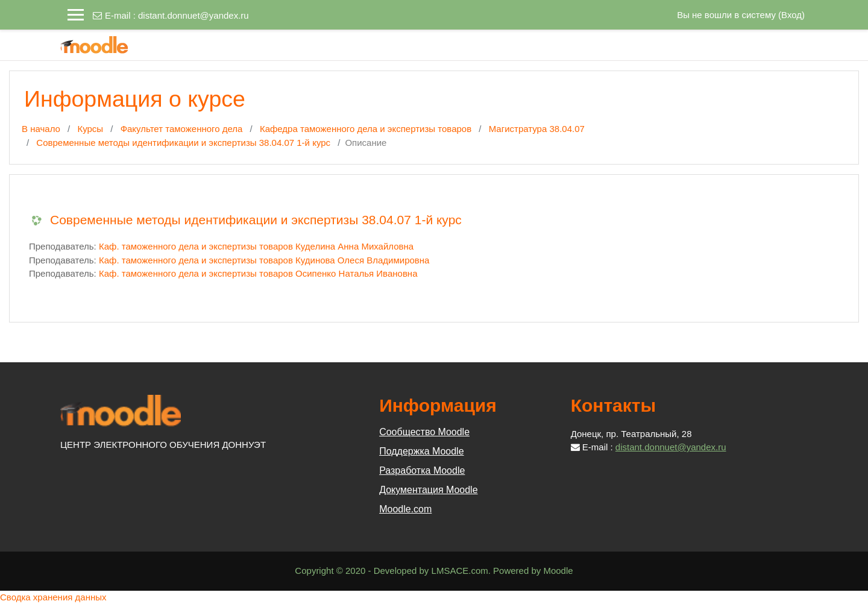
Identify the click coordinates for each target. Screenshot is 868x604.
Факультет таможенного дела (182, 129)
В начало (41, 129)
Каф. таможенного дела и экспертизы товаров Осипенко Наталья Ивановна (258, 273)
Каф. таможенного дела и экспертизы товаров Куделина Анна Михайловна (256, 246)
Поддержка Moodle (421, 451)
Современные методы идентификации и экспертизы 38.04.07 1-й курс (183, 143)
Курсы (90, 129)
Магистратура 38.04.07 (537, 129)
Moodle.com (405, 509)
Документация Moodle (428, 490)
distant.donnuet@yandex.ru (193, 15)
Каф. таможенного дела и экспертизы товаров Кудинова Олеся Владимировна (264, 260)
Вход (791, 15)
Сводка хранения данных (53, 597)
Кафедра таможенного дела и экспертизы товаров (366, 129)
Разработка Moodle (422, 470)
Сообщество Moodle (424, 432)
